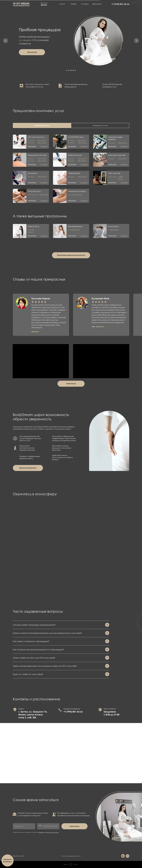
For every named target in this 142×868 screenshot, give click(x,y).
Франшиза (97, 4)
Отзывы (74, 4)
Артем (44, 5)
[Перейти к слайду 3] (70, 70)
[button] (32, 52)
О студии (85, 4)
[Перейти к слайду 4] (72, 70)
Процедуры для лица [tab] (100, 125)
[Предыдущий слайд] (6, 41)
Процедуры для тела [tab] (42, 125)
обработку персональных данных (49, 832)
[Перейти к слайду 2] (68, 70)
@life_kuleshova (98, 327)
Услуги (62, 4)
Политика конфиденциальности (71, 856)
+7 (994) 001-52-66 (120, 4)
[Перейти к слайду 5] (74, 70)
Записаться (74, 826)
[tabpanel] (71, 167)
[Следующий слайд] (136, 41)
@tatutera (35, 332)
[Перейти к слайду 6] (75, 70)
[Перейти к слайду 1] (67, 70)
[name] (24, 826)
